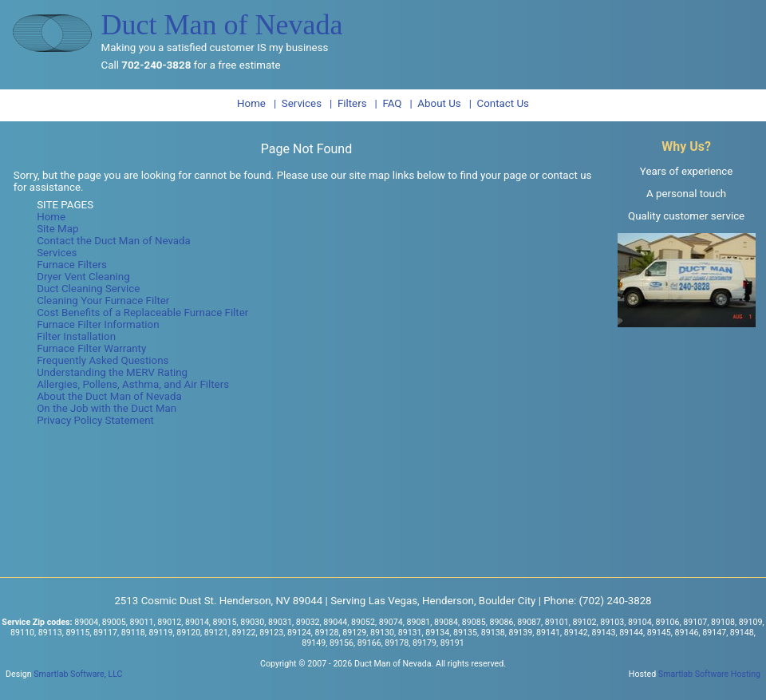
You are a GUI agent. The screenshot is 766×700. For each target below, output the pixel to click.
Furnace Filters (72, 265)
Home (251, 103)
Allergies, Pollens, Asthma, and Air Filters (133, 384)
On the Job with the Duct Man (107, 408)
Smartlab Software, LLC (78, 674)
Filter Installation (76, 336)
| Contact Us (499, 103)
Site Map (57, 229)
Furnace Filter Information (98, 324)
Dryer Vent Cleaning (83, 277)
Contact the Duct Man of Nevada (114, 241)
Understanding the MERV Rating (112, 372)
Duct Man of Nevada (222, 25)
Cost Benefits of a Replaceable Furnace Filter (142, 312)
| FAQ (389, 103)
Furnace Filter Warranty (91, 348)
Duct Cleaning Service (88, 289)
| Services (298, 103)
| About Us (435, 103)
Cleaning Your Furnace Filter (103, 301)
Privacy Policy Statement (95, 420)
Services (57, 253)
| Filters (348, 103)
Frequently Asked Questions (103, 360)
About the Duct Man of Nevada (109, 396)
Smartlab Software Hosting (709, 674)
